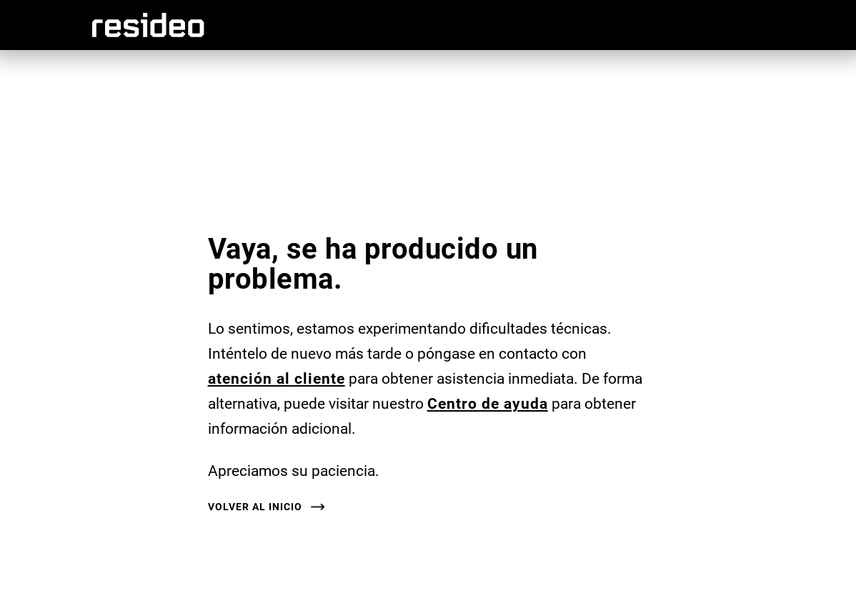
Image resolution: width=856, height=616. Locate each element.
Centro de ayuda (488, 403)
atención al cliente (277, 378)
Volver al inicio (255, 507)
